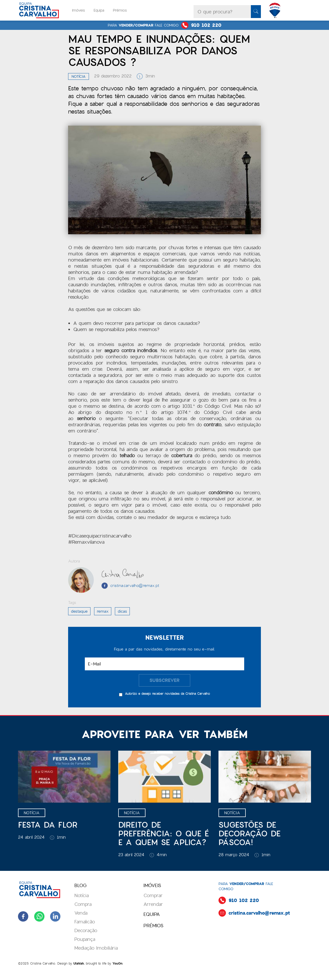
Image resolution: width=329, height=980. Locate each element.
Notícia (79, 76)
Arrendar (153, 904)
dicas (122, 611)
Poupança (85, 939)
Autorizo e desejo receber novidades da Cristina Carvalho (167, 694)
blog (80, 885)
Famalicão (85, 922)
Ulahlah (79, 964)
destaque (79, 611)
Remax (103, 611)
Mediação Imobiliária (96, 948)
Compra (83, 904)
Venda (81, 913)
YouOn (117, 964)
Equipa (99, 10)
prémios (153, 926)
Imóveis (78, 10)
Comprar (153, 895)
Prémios (120, 10)
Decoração (86, 930)
